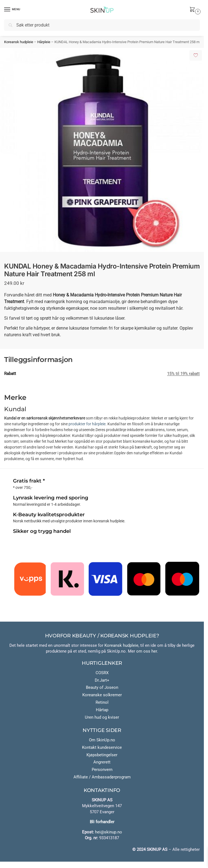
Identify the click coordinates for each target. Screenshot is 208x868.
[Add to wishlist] (196, 55)
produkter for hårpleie (87, 424)
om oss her (147, 651)
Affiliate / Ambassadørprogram (102, 777)
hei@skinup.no (109, 832)
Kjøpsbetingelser (102, 755)
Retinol (102, 703)
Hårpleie (44, 42)
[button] (193, 10)
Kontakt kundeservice (102, 748)
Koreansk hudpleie (19, 42)
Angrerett (102, 762)
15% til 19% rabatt (183, 374)
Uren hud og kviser (102, 717)
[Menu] (12, 10)
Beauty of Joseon (102, 688)
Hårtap (102, 710)
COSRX (102, 673)
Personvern (102, 770)
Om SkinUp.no (102, 740)
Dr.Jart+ (102, 680)
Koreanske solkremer (102, 695)
